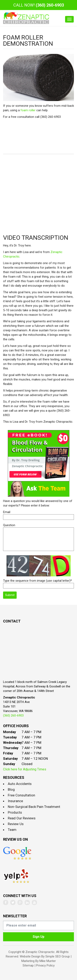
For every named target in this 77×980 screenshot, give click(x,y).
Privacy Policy (45, 965)
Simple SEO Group (58, 956)
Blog (11, 789)
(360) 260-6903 (50, 5)
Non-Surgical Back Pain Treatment (34, 807)
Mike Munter (48, 961)
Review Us (16, 824)
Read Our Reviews (22, 818)
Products (15, 812)
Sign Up (38, 937)
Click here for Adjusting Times (25, 769)
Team (12, 830)
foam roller (28, 110)
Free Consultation (21, 795)
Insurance (15, 801)
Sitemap (28, 965)
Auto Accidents (20, 784)
